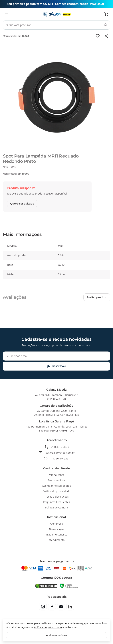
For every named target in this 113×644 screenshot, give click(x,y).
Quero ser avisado (22, 204)
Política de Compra (56, 507)
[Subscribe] (56, 366)
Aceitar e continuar (57, 635)
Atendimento (57, 540)
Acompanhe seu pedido (57, 486)
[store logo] (56, 14)
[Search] (106, 25)
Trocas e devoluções (56, 497)
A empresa (56, 524)
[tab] (56, 235)
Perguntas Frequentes (56, 502)
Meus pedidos (57, 480)
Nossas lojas (57, 529)
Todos (25, 36)
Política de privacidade (48, 627)
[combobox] (56, 25)
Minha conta (56, 475)
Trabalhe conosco (57, 534)
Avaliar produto (97, 297)
